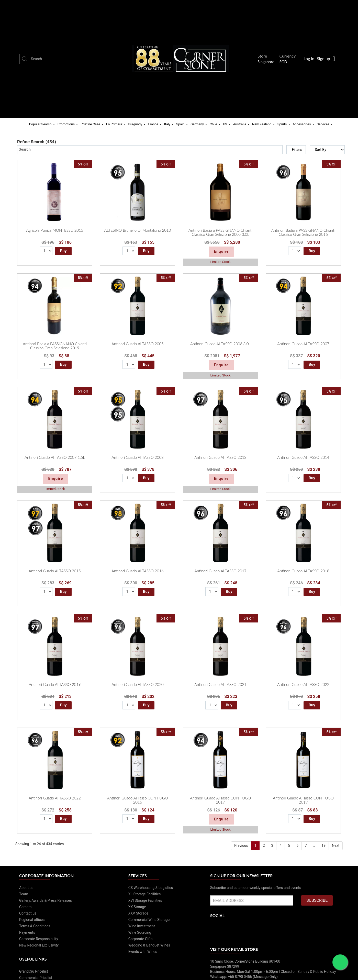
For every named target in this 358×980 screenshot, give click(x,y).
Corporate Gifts (141, 939)
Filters (297, 150)
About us (26, 888)
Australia (241, 124)
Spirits (284, 124)
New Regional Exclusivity (39, 945)
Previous (241, 845)
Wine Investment (142, 926)
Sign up (323, 58)
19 (323, 845)
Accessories (304, 124)
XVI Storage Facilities (145, 900)
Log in (309, 58)
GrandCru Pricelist (34, 971)
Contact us (28, 913)
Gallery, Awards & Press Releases (46, 900)
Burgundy (137, 124)
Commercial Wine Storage (149, 920)
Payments (27, 932)
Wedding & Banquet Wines (149, 945)
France (155, 124)
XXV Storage (138, 913)
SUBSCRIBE (317, 900)
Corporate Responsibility (39, 939)
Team (24, 894)
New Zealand (264, 124)
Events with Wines (143, 952)
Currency (289, 56)
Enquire (221, 251)
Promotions (68, 124)
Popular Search (42, 124)
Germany (199, 124)
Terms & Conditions (35, 926)
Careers (25, 907)
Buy (63, 251)
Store (264, 56)
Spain (182, 124)
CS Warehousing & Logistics (151, 888)
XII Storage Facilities (145, 894)
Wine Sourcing (140, 932)
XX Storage (137, 907)
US (227, 124)
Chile (215, 124)
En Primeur (116, 124)
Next (336, 845)
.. (314, 845)
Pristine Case (92, 124)
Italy (169, 124)
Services (325, 124)
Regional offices (32, 920)
